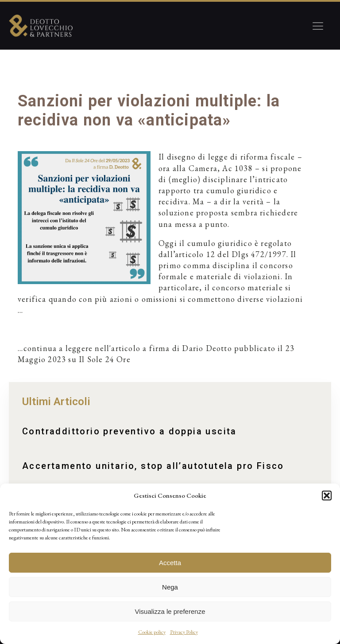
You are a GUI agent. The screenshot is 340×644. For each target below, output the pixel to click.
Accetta (170, 563)
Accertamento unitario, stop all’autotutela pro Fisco (153, 466)
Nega (170, 587)
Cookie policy (152, 632)
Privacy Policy (184, 632)
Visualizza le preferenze (170, 611)
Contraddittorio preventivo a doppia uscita (129, 431)
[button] (327, 496)
